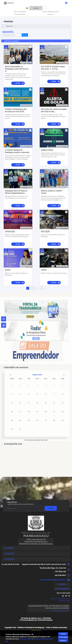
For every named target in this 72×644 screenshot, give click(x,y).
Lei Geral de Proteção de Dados (60, 611)
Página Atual (9, 26)
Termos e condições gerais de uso (60, 599)
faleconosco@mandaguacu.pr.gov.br (53, 580)
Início (4, 26)
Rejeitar (63, 640)
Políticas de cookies (64, 601)
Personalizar (63, 637)
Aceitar (63, 634)
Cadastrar (51, 508)
